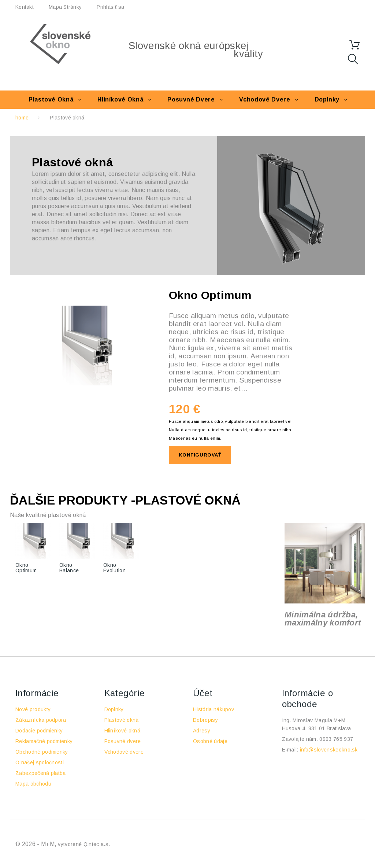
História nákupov (214, 709)
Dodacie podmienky (39, 731)
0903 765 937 (336, 739)
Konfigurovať (200, 455)
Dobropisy (205, 720)
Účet (203, 693)
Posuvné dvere (191, 99)
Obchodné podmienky (42, 752)
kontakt (25, 7)
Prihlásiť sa (110, 7)
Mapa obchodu (33, 784)
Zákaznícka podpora (41, 720)
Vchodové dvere (265, 99)
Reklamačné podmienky (44, 741)
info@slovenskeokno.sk (329, 750)
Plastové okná (51, 99)
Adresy (202, 731)
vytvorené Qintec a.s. (84, 844)
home (22, 118)
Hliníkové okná (120, 99)
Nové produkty (33, 709)
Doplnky (327, 99)
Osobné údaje (210, 741)
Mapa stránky (65, 7)
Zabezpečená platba (41, 773)
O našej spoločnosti (40, 762)
